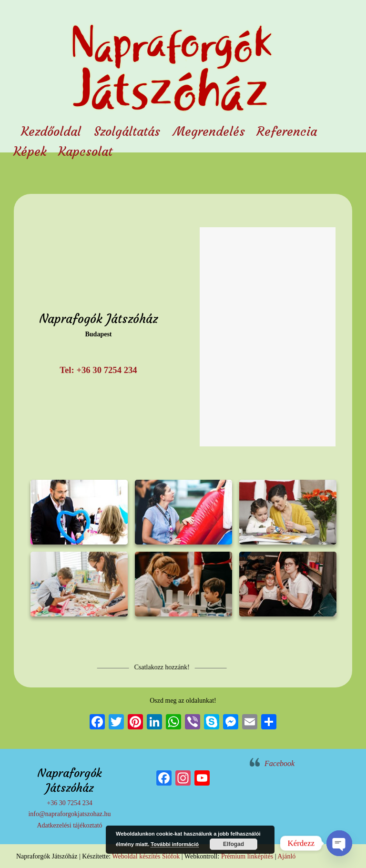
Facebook (280, 763)
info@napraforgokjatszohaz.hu (69, 814)
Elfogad (234, 844)
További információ (175, 844)
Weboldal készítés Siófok (146, 856)
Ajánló (286, 856)
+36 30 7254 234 (69, 803)
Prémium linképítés (247, 856)
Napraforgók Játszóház (171, 59)
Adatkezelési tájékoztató (69, 825)
